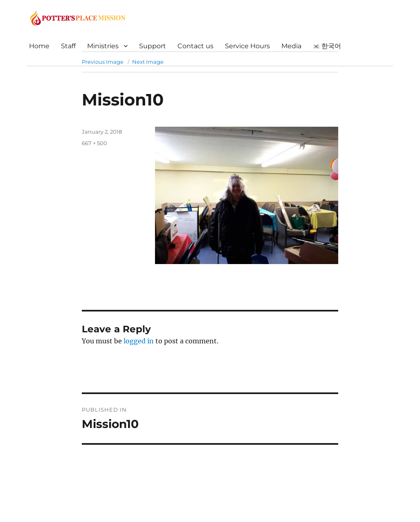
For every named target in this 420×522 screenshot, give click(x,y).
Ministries (103, 46)
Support (153, 46)
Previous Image (103, 62)
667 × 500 (94, 143)
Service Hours (247, 46)
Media (291, 46)
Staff (68, 46)
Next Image (148, 62)
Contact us (195, 46)
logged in (139, 341)
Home (39, 46)
